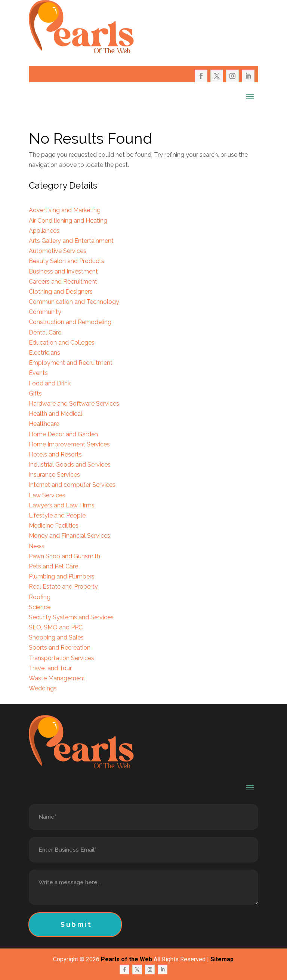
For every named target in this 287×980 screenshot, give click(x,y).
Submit (76, 924)
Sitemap (222, 959)
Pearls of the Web (126, 959)
